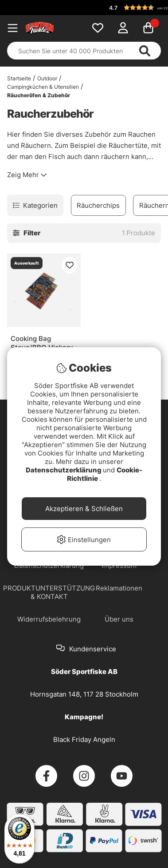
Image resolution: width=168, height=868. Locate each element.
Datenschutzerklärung (64, 470)
